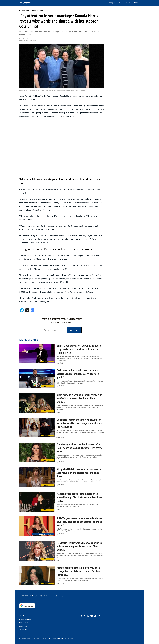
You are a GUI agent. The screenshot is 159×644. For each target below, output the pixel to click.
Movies (127, 3)
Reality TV (112, 3)
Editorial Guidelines (25, 619)
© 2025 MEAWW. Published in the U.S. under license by (36, 596)
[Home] (28, 3)
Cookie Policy (23, 626)
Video (136, 3)
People (40, 106)
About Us (22, 616)
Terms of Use (23, 630)
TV (120, 3)
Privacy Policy (24, 623)
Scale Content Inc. (58, 596)
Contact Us (53, 616)
